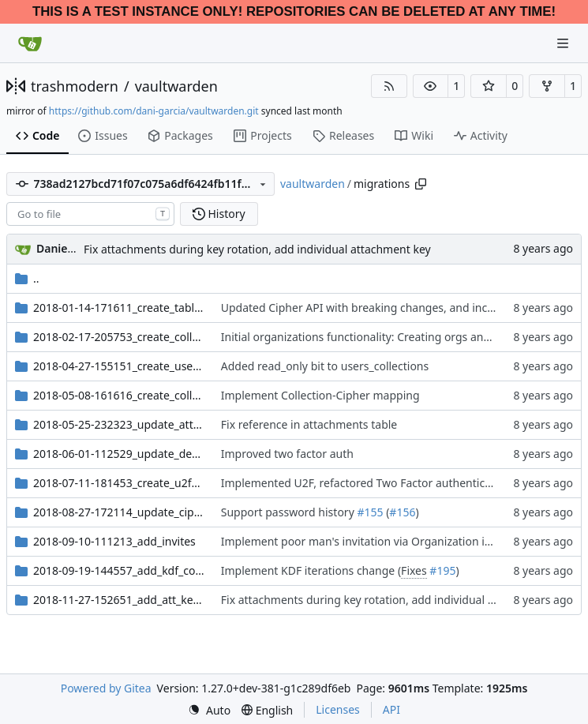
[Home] (30, 43)
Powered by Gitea (106, 688)
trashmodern (75, 86)
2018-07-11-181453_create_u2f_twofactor (119, 483)
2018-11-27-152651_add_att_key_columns (119, 600)
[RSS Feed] (389, 86)
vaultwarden (176, 86)
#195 (442, 570)
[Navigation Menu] (564, 43)
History (219, 214)
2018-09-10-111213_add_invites (114, 541)
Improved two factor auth (287, 454)
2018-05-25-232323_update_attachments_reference (119, 424)
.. (27, 278)
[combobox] (90, 214)
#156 (402, 512)
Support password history (289, 512)
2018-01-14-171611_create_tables (119, 308)
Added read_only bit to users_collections (325, 366)
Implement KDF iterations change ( (311, 570)
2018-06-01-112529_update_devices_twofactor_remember (119, 454)
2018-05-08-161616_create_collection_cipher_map (119, 395)
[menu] (209, 710)
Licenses (338, 709)
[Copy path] (421, 184)
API (391, 709)
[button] (431, 86)
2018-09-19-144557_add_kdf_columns (119, 570)
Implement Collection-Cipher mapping (320, 395)
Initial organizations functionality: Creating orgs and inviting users (392, 337)
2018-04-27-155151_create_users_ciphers (119, 366)
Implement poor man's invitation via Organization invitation (376, 541)
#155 (370, 512)
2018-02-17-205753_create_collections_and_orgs (119, 337)
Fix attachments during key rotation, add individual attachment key (257, 249)
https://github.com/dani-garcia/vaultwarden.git (154, 111)
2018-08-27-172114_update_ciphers (119, 512)
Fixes (414, 570)
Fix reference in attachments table (309, 424)
